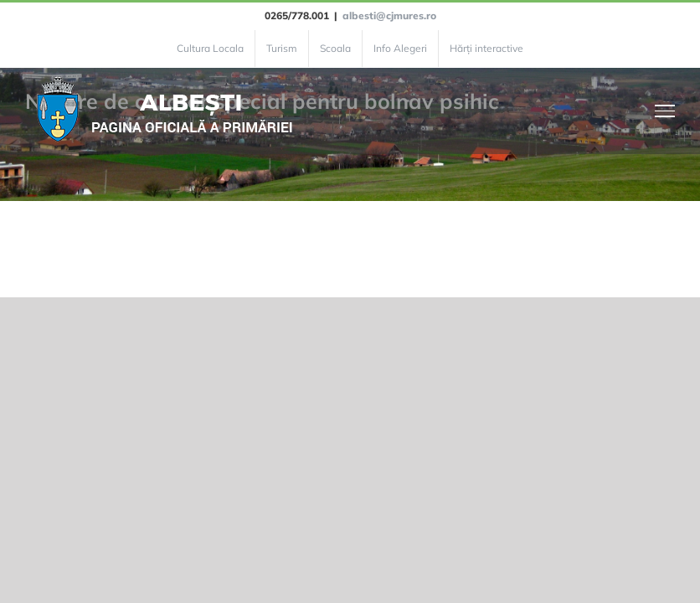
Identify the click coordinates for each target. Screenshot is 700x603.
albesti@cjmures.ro (389, 15)
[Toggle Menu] (665, 111)
